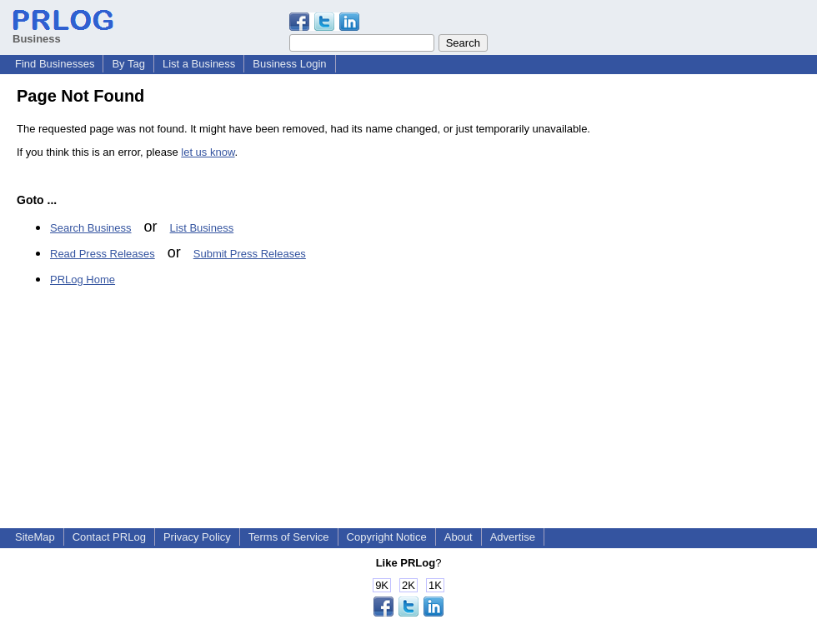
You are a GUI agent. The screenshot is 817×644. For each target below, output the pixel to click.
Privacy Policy (197, 537)
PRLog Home (83, 280)
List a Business (199, 64)
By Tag (128, 64)
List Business (202, 228)
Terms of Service (289, 537)
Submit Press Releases (250, 254)
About (459, 537)
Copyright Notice (387, 537)
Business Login (289, 64)
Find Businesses (55, 64)
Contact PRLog (109, 537)
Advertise (513, 537)
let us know (208, 152)
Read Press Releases (103, 254)
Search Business (91, 228)
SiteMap (35, 537)
